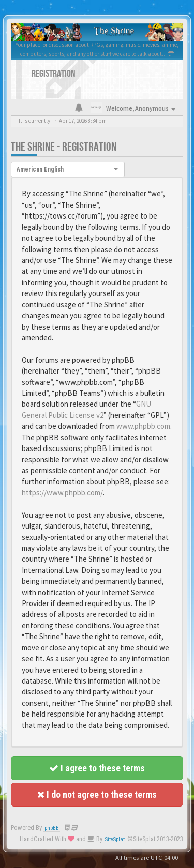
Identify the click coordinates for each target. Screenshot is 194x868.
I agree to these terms (97, 768)
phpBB (52, 828)
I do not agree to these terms (97, 794)
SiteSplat (115, 839)
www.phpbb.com (143, 426)
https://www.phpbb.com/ (62, 493)
